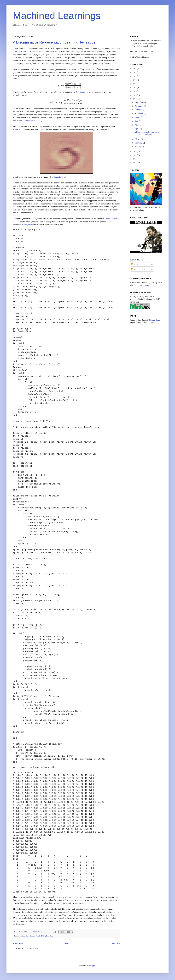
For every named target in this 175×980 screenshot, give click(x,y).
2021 (135, 72)
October (138, 110)
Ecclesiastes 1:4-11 (33, 121)
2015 (135, 95)
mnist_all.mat (28, 225)
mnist (15, 130)
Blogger (92, 966)
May (137, 125)
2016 (135, 91)
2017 (135, 88)
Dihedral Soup (154, 320)
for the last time (144, 285)
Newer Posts (18, 944)
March (138, 139)
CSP (83, 118)
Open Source (30, 936)
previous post (112, 219)
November (139, 106)
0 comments (45, 932)
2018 (135, 84)
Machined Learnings (57, 16)
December (139, 102)
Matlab (22, 936)
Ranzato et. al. (60, 177)
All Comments (138, 270)
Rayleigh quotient (81, 92)
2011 (135, 159)
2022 (135, 69)
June (137, 121)
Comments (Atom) (31, 948)
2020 (135, 76)
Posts (135, 264)
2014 (135, 99)
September (139, 114)
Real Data (50, 936)
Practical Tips (40, 936)
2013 (135, 151)
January (138, 147)
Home (67, 944)
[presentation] (24, 25)
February (139, 143)
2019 (135, 80)
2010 (135, 163)
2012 (135, 155)
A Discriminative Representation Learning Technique (54, 42)
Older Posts (115, 944)
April (137, 129)
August (138, 117)
